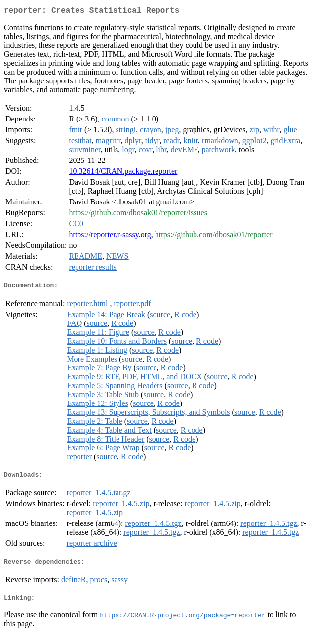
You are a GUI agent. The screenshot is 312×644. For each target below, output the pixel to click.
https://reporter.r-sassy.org (110, 236)
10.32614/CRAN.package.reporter (123, 173)
